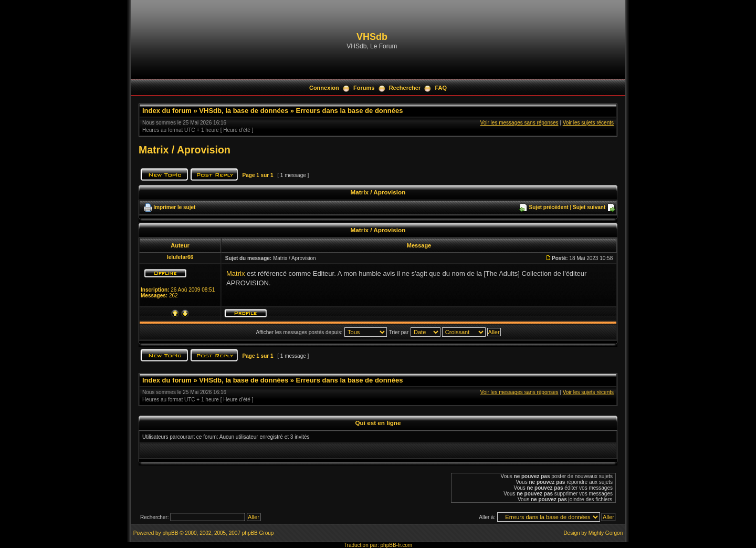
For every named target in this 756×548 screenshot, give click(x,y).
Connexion (324, 88)
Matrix (235, 273)
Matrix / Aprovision (185, 150)
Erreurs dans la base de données (350, 111)
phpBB (170, 533)
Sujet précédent (549, 207)
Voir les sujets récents (588, 123)
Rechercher (405, 88)
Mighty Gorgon (606, 533)
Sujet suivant (589, 207)
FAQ (441, 88)
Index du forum (167, 111)
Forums (364, 88)
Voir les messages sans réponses (519, 123)
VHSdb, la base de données (244, 111)
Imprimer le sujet (174, 207)
